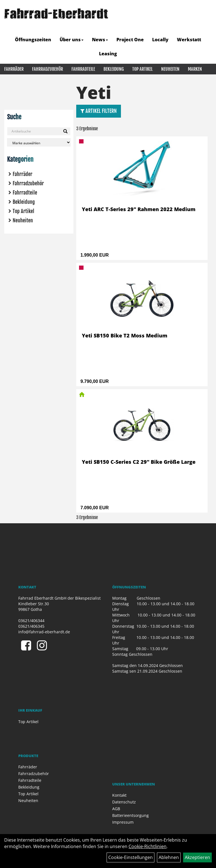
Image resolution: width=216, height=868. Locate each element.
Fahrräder (14, 69)
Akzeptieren (197, 857)
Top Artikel (142, 69)
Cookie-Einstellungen (130, 857)
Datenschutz (124, 802)
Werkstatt (189, 40)
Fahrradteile (83, 69)
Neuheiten (170, 69)
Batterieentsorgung (130, 815)
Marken (195, 69)
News (100, 40)
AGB (116, 809)
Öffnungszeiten (33, 40)
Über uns (72, 40)
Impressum (123, 822)
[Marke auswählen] (39, 142)
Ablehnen (169, 857)
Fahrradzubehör (48, 69)
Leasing (108, 54)
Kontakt (119, 795)
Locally (160, 40)
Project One (130, 40)
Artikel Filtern (99, 111)
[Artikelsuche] (206, 26)
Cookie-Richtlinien (148, 846)
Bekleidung (114, 69)
